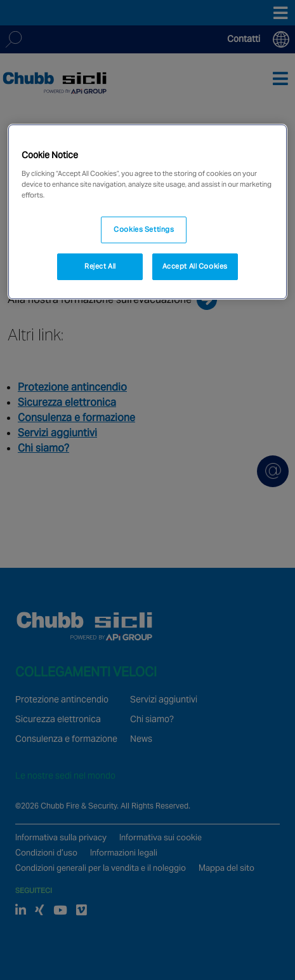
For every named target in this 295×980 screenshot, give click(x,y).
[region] (148, 212)
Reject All (100, 266)
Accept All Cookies (195, 266)
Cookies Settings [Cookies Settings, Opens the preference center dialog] (144, 229)
